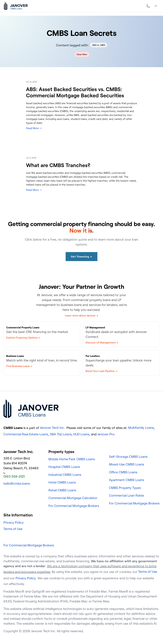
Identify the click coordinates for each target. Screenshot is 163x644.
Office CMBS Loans (123, 472)
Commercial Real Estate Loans (26, 434)
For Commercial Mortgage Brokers (74, 506)
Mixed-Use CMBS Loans (127, 464)
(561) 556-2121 (14, 475)
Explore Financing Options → (23, 338)
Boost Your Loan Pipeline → (101, 371)
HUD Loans (81, 434)
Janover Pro (106, 434)
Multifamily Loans (141, 428)
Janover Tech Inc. (52, 428)
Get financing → (81, 256)
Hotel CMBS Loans (62, 482)
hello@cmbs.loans (17, 483)
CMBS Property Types (125, 488)
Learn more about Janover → (81, 315)
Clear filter (82, 54)
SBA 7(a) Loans (61, 434)
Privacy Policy (14, 522)
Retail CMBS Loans (62, 490)
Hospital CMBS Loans (64, 467)
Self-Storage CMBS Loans (128, 457)
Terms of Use (13, 529)
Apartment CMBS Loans (127, 480)
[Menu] (156, 6)
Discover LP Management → (102, 342)
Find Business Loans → (19, 366)
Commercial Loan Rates (127, 495)
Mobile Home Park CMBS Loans (72, 459)
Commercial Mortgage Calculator (73, 498)
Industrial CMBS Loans (65, 475)
